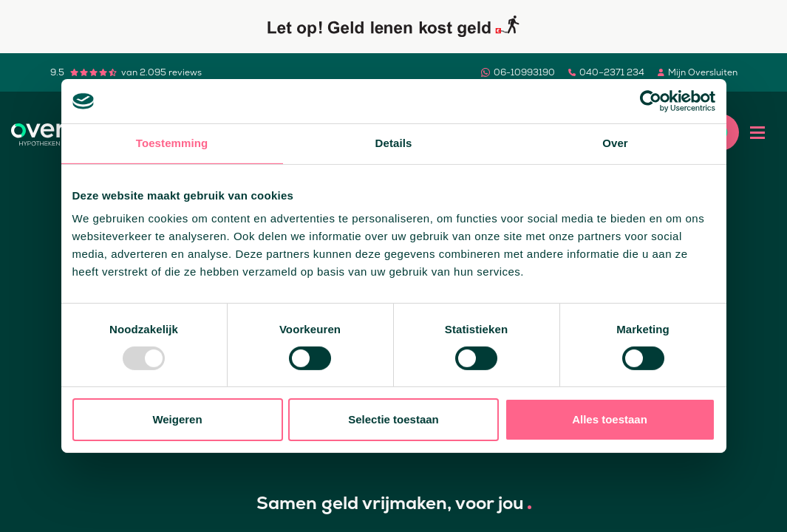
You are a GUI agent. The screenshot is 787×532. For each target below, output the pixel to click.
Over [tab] (615, 143)
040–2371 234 (612, 72)
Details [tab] (394, 143)
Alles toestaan (610, 419)
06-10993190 (524, 72)
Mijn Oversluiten (703, 72)
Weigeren (177, 419)
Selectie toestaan (393, 419)
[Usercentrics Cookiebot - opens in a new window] (651, 101)
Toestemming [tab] (172, 143)
